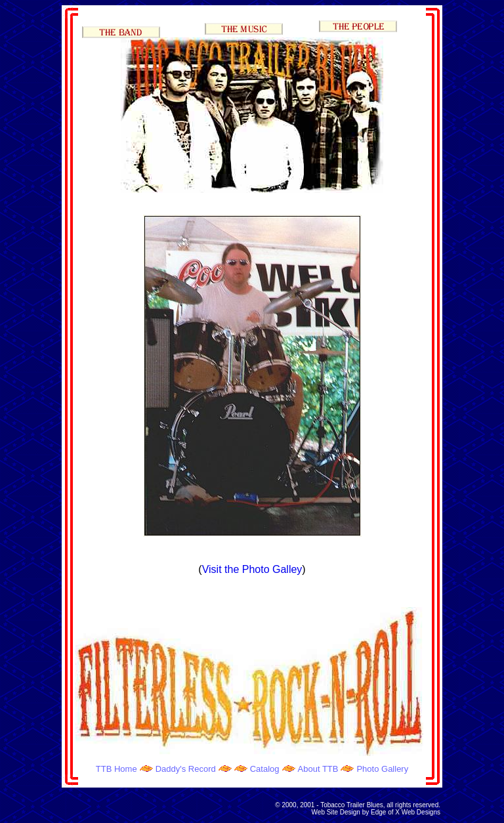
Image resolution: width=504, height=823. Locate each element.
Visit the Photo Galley (252, 569)
